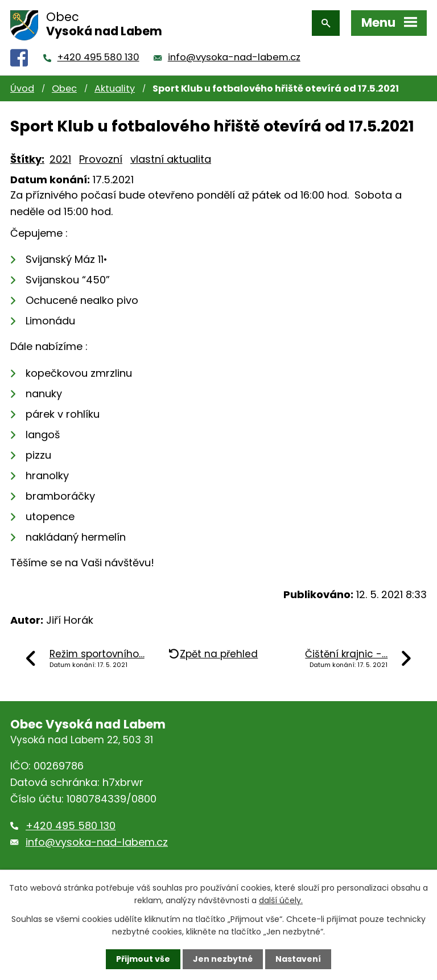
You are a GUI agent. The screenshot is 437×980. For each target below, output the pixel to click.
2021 (60, 159)
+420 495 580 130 (98, 57)
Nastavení (298, 959)
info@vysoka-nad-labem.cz (234, 57)
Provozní (101, 159)
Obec (64, 88)
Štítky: (27, 159)
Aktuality (115, 88)
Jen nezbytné (223, 959)
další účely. (281, 900)
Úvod (22, 88)
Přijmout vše (143, 959)
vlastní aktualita (171, 159)
